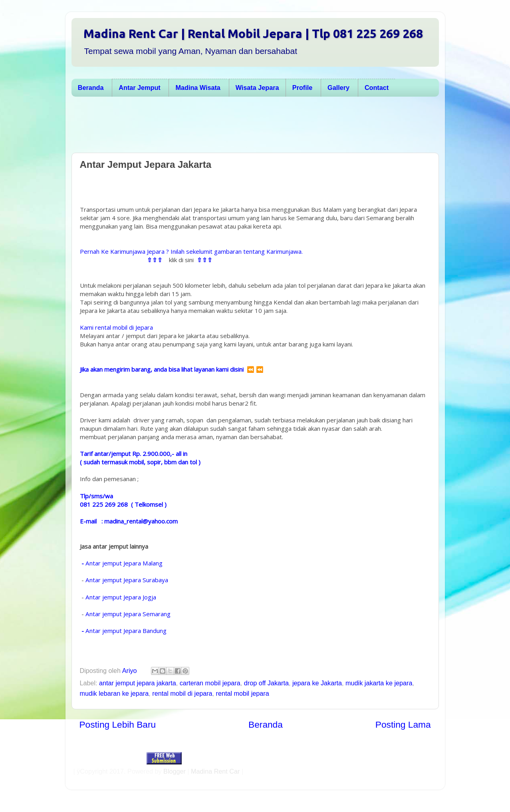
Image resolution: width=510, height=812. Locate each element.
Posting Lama (403, 724)
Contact (377, 88)
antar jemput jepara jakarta (138, 683)
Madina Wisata (198, 88)
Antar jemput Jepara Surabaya (127, 580)
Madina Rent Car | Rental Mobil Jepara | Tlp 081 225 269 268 (253, 34)
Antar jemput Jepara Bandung (126, 631)
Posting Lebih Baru (118, 724)
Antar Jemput (139, 88)
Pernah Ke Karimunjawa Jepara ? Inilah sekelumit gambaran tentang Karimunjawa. (191, 251)
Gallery (338, 88)
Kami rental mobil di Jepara (116, 327)
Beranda (91, 88)
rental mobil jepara (243, 693)
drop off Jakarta (266, 683)
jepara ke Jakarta (317, 683)
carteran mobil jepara (210, 683)
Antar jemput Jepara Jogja (122, 597)
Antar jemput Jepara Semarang (129, 614)
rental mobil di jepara (182, 693)
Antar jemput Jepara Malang (124, 563)
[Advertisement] (251, 127)
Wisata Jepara (257, 88)
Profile (302, 88)
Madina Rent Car (215, 771)
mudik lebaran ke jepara (114, 693)
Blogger (175, 771)
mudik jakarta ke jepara (379, 683)
